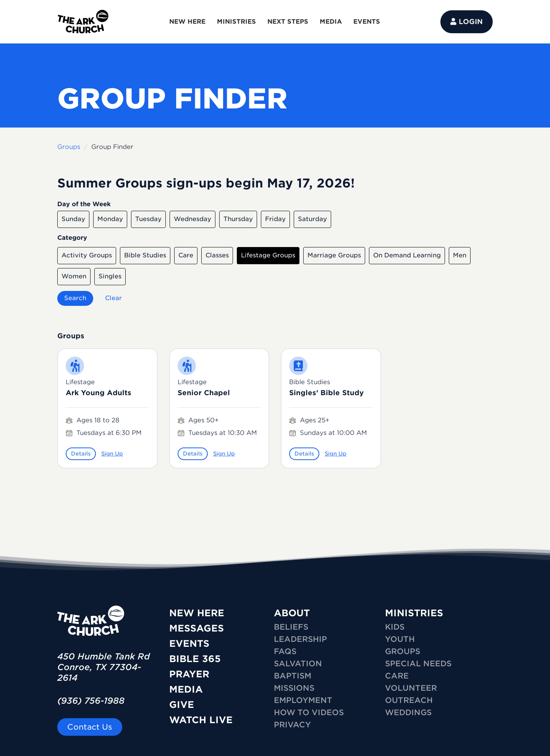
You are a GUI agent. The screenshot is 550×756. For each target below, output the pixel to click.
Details (81, 454)
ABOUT (292, 613)
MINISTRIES (236, 22)
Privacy (292, 725)
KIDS (395, 627)
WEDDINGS (408, 712)
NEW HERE (187, 22)
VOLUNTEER (411, 688)
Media (186, 689)
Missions (294, 688)
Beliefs (291, 627)
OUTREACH (409, 700)
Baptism (293, 676)
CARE (397, 676)
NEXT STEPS (288, 22)
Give (182, 705)
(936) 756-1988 (91, 701)
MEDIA (331, 22)
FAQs (285, 651)
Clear (113, 298)
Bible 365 (195, 659)
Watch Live (201, 720)
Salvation (298, 664)
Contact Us (90, 727)
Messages (197, 628)
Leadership (300, 639)
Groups (69, 147)
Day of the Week (84, 204)
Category (72, 238)
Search (75, 298)
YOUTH (400, 639)
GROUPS (403, 651)
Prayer (189, 674)
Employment (303, 700)
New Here (197, 613)
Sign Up (112, 454)
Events (189, 644)
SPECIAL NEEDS (418, 664)
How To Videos (309, 712)
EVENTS (367, 22)
